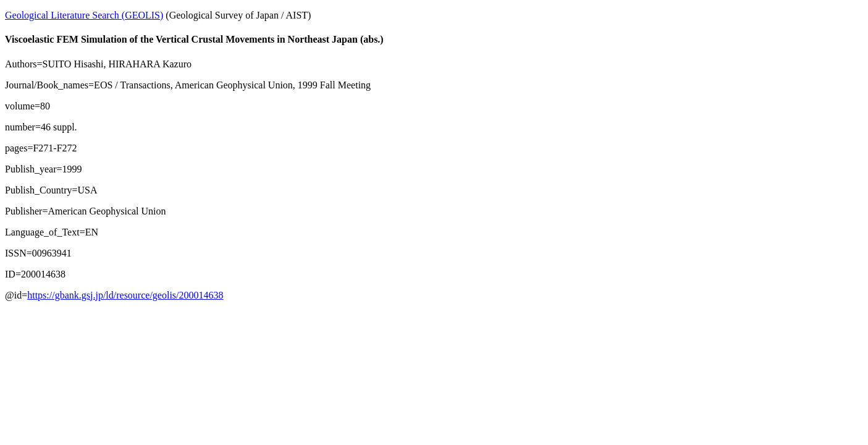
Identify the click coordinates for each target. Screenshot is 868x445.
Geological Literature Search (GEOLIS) (84, 15)
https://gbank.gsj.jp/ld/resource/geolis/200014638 (125, 295)
